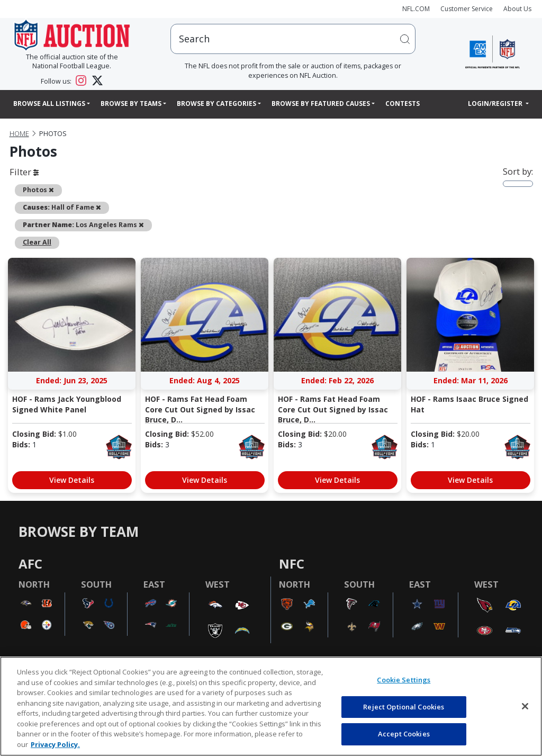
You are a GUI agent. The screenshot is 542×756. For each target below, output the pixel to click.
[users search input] (293, 39)
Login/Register (496, 103)
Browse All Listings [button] (49, 103)
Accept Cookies (404, 734)
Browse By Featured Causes (321, 103)
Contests (403, 103)
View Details (72, 480)
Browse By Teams (131, 103)
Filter (24, 172)
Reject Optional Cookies (404, 707)
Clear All (37, 242)
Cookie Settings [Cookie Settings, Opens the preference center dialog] (404, 680)
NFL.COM (416, 9)
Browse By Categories (216, 103)
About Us (517, 9)
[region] (271, 706)
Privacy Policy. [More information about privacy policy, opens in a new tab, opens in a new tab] (55, 744)
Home (19, 134)
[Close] (525, 706)
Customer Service (467, 9)
